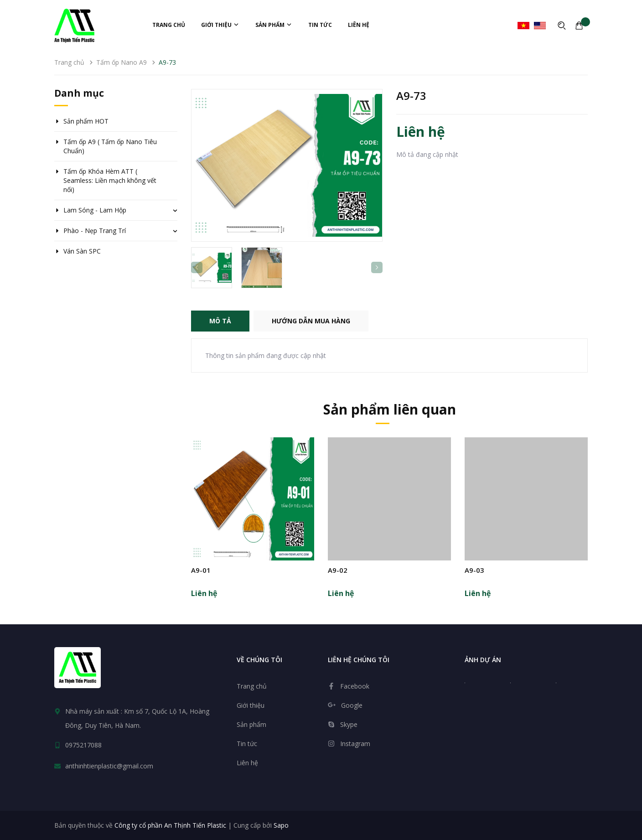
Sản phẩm (274, 25)
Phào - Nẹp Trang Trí (95, 231)
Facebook (355, 686)
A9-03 (474, 570)
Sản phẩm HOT (86, 121)
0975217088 (83, 745)
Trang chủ (169, 25)
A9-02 (338, 570)
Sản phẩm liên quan (390, 409)
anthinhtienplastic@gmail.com (109, 766)
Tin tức (320, 25)
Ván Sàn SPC (82, 251)
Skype (349, 724)
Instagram (355, 744)
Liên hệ (359, 25)
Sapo (281, 825)
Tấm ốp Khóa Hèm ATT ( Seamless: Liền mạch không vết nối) (110, 180)
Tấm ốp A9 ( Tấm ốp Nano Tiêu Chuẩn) (110, 146)
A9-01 (201, 570)
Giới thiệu (220, 25)
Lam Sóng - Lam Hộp (95, 210)
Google (352, 705)
